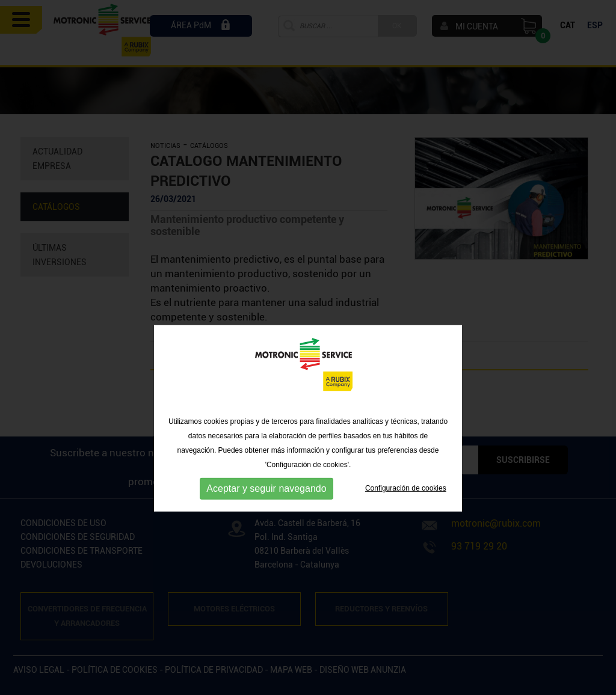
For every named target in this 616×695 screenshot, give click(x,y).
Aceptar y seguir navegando (266, 508)
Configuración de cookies (406, 508)
